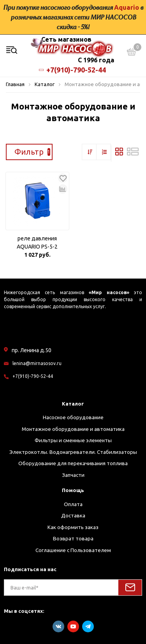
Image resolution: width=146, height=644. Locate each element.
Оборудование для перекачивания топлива (73, 463)
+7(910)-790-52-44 (73, 70)
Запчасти (73, 475)
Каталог (73, 404)
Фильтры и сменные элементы (73, 440)
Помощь (73, 490)
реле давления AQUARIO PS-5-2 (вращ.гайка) (37, 243)
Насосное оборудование (73, 417)
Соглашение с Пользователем (73, 550)
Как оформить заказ (73, 527)
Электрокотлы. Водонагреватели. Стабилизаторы (73, 452)
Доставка (73, 515)
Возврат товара (73, 538)
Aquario (127, 7)
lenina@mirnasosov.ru (37, 363)
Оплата (73, 504)
